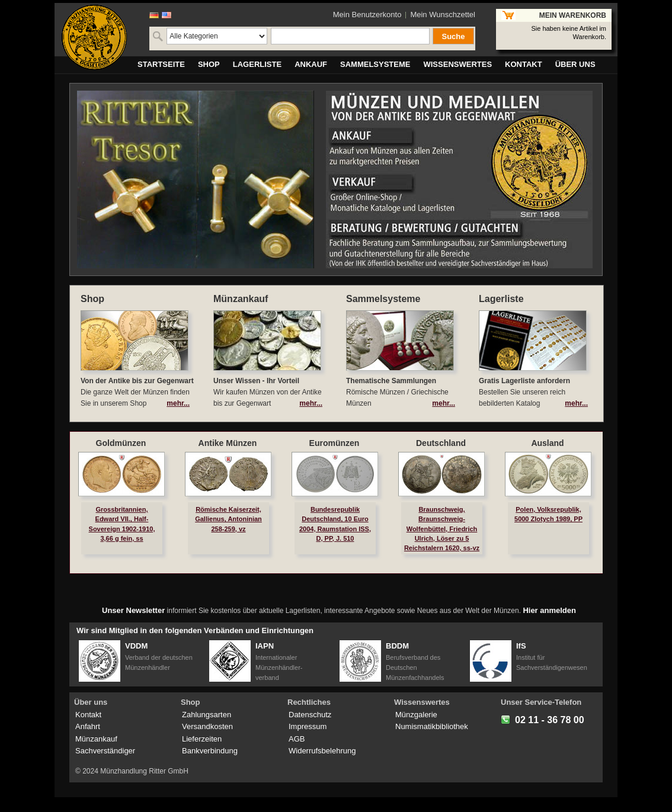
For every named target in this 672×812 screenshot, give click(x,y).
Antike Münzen (228, 443)
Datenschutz (310, 715)
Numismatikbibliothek (432, 726)
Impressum (308, 726)
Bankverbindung (210, 751)
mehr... (178, 403)
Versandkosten (207, 726)
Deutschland (441, 443)
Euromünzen (335, 443)
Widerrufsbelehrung (322, 751)
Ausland (547, 443)
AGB (297, 739)
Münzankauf (96, 739)
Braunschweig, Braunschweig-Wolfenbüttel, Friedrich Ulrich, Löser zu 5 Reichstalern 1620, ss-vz (442, 529)
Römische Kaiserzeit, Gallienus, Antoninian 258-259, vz (228, 519)
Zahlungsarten (207, 715)
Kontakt (88, 715)
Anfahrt (88, 726)
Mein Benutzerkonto (367, 15)
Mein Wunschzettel (443, 15)
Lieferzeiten (202, 739)
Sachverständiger (105, 751)
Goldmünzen (121, 443)
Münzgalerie (416, 715)
